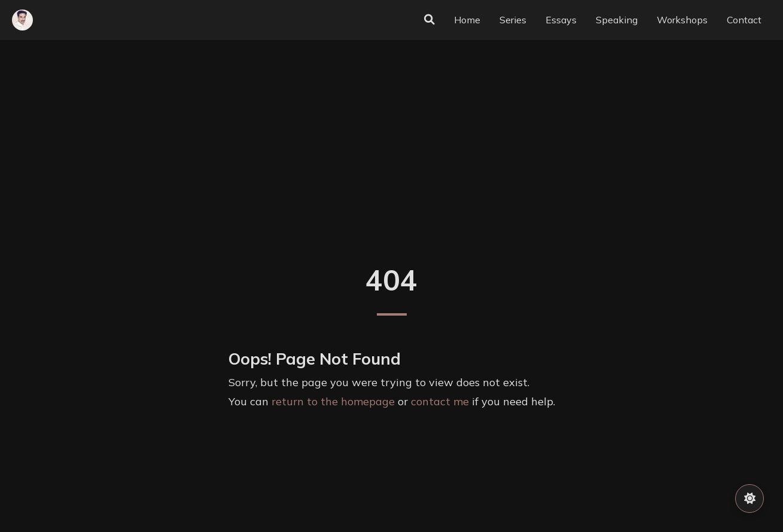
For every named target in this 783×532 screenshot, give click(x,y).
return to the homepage (333, 401)
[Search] (429, 20)
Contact (744, 20)
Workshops (682, 20)
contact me (440, 401)
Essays (561, 20)
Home (467, 20)
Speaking (617, 20)
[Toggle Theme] (750, 499)
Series (513, 20)
